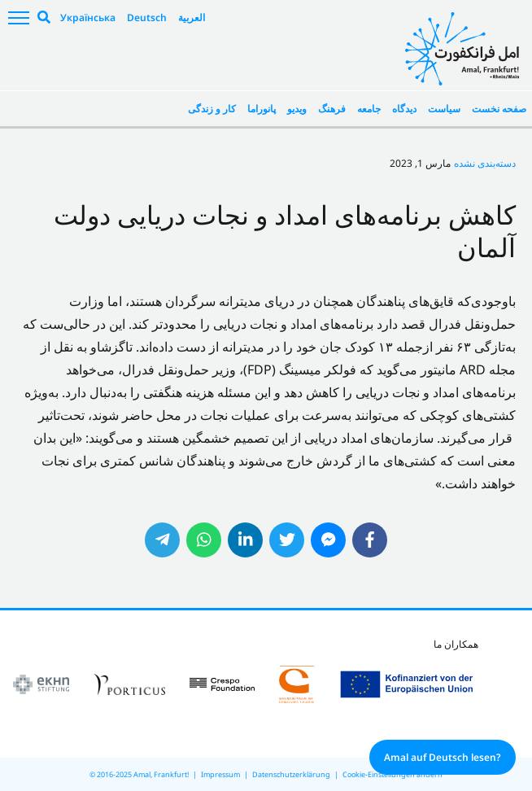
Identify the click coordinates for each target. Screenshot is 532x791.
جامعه (369, 109)
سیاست (444, 109)
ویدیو (297, 109)
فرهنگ (332, 109)
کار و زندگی (212, 109)
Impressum (220, 774)
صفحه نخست (499, 109)
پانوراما (262, 109)
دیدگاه (404, 109)
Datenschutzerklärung (291, 774)
